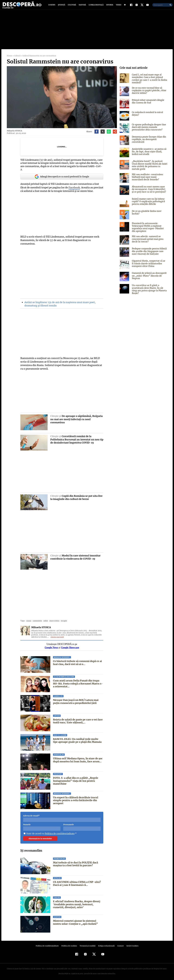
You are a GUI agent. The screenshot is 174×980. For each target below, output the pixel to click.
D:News (52, 6)
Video (118, 6)
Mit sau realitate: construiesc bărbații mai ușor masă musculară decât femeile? (147, 179)
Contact (119, 944)
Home (9, 58)
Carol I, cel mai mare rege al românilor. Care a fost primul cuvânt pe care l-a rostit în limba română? (149, 80)
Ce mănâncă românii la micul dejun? (147, 115)
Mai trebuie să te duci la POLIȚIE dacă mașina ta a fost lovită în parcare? (76, 863)
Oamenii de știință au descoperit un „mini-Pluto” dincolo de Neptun (149, 277)
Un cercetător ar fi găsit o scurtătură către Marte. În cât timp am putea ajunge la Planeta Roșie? (149, 291)
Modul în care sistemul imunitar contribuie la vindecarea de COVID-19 (75, 556)
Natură (82, 6)
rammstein (37, 620)
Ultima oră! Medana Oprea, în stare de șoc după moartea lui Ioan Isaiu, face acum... (78, 759)
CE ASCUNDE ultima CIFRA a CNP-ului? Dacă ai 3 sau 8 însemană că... (77, 882)
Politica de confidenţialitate (48, 944)
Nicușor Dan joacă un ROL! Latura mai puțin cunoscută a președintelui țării (76, 700)
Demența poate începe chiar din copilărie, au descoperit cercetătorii (148, 141)
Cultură (72, 6)
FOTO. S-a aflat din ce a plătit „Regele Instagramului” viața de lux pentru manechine (75, 780)
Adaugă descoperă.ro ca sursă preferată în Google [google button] (62, 175)
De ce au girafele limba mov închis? (146, 214)
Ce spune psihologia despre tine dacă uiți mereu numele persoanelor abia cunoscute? (148, 129)
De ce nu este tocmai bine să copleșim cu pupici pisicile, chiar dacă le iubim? (149, 92)
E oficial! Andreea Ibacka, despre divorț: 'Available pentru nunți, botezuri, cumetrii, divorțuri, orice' (77, 903)
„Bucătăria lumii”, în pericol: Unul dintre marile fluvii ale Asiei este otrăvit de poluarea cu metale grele (149, 167)
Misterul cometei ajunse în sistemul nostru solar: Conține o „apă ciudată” (75, 921)
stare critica (53, 620)
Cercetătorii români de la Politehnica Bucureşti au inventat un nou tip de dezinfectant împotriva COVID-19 (75, 438)
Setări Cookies (131, 944)
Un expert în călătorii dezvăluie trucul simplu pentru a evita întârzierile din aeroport (76, 799)
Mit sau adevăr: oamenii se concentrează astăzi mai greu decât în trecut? (147, 241)
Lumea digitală (96, 6)
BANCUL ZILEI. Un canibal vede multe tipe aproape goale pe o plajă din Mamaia (77, 739)
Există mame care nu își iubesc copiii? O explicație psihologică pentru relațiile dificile (148, 203)
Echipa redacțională (105, 944)
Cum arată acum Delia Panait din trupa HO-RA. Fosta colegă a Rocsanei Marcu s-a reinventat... (78, 682)
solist (45, 620)
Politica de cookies (69, 944)
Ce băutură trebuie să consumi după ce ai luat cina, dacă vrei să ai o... (77, 661)
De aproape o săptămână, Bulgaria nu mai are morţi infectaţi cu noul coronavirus (76, 418)
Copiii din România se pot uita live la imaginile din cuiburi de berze (76, 496)
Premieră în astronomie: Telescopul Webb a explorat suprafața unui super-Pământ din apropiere (149, 229)
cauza (28, 620)
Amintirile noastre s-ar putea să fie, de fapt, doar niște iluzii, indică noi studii (148, 153)
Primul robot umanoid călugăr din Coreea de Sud (148, 103)
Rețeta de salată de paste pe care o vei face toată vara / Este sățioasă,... (78, 720)
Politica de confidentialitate (59, 832)
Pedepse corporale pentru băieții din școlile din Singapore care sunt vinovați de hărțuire (149, 253)
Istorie (109, 6)
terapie (62, 620)
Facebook (74, 186)
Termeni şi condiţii (87, 944)
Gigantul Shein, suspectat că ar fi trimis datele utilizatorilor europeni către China (149, 265)
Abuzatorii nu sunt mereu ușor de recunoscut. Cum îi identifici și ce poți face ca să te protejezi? (149, 191)
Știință (62, 6)
